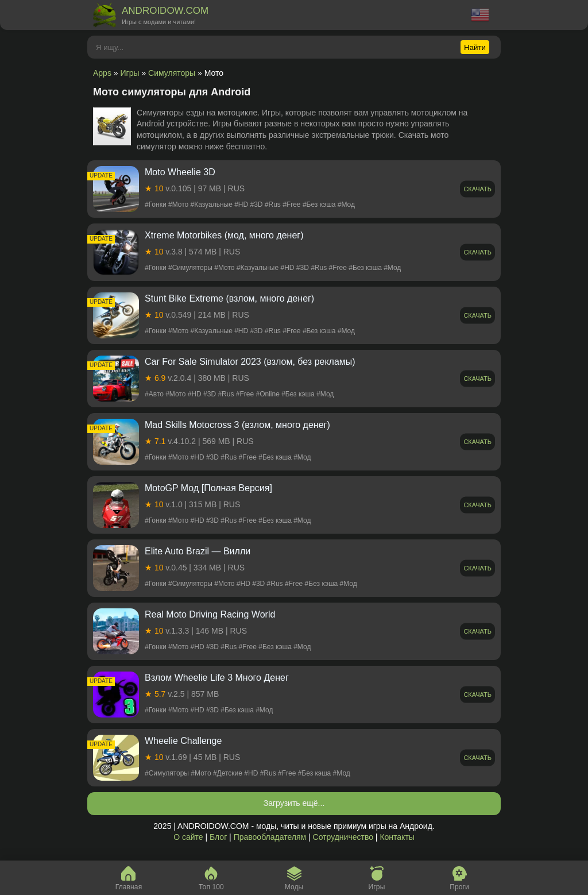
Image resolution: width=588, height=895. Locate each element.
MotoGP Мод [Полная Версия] (208, 488)
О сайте (188, 837)
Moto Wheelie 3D (180, 172)
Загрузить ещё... (294, 803)
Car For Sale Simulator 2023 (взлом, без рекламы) (250, 362)
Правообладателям (270, 837)
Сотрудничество (343, 837)
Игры (130, 73)
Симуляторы (172, 73)
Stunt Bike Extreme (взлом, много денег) (229, 298)
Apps (102, 73)
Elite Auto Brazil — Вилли (198, 551)
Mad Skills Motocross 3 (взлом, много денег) (237, 425)
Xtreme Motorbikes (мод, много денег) (224, 235)
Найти (475, 47)
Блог (218, 837)
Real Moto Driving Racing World (210, 614)
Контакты (397, 837)
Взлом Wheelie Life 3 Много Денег (217, 678)
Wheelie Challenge (183, 741)
